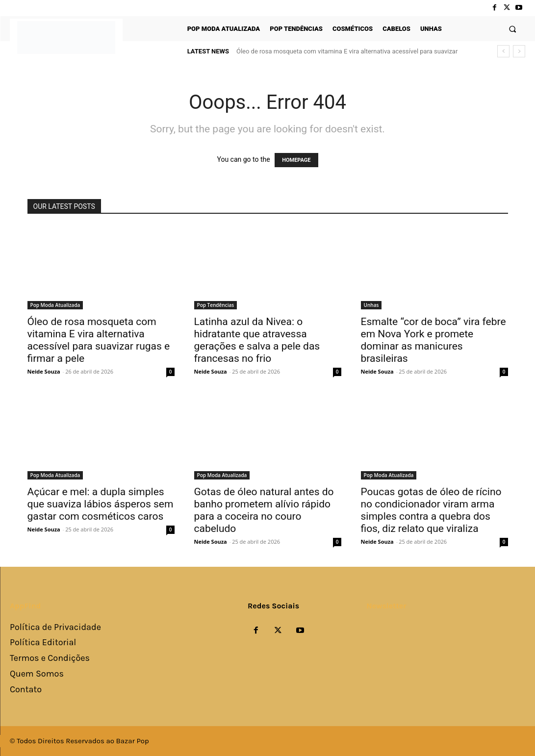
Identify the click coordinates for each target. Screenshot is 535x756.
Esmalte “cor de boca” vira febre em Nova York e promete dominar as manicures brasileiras (433, 340)
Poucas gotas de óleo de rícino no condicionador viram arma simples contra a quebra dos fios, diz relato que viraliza (431, 510)
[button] (513, 29)
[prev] (503, 51)
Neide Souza (44, 371)
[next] (519, 51)
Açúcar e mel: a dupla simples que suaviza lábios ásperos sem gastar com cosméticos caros (101, 504)
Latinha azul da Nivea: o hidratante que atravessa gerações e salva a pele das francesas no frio (257, 340)
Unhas (371, 305)
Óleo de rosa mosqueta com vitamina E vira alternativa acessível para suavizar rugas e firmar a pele (99, 340)
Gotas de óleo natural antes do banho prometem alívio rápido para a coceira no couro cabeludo (264, 510)
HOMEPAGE (296, 160)
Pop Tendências (216, 305)
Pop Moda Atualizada (55, 305)
